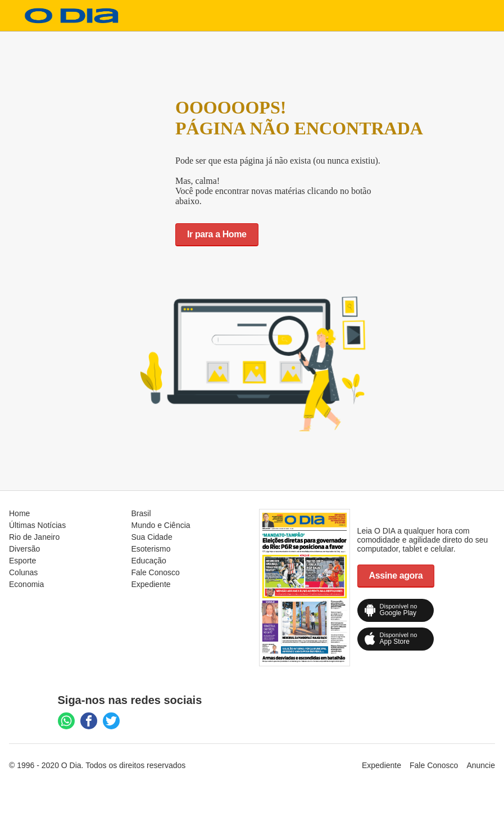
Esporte (22, 561)
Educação (149, 561)
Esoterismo (151, 549)
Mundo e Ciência (161, 525)
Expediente (151, 584)
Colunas (23, 572)
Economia (26, 584)
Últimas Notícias (37, 525)
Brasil (141, 513)
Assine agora (396, 576)
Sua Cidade (152, 537)
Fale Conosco (156, 572)
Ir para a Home (217, 234)
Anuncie (481, 765)
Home (19, 513)
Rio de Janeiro (34, 537)
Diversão (24, 549)
